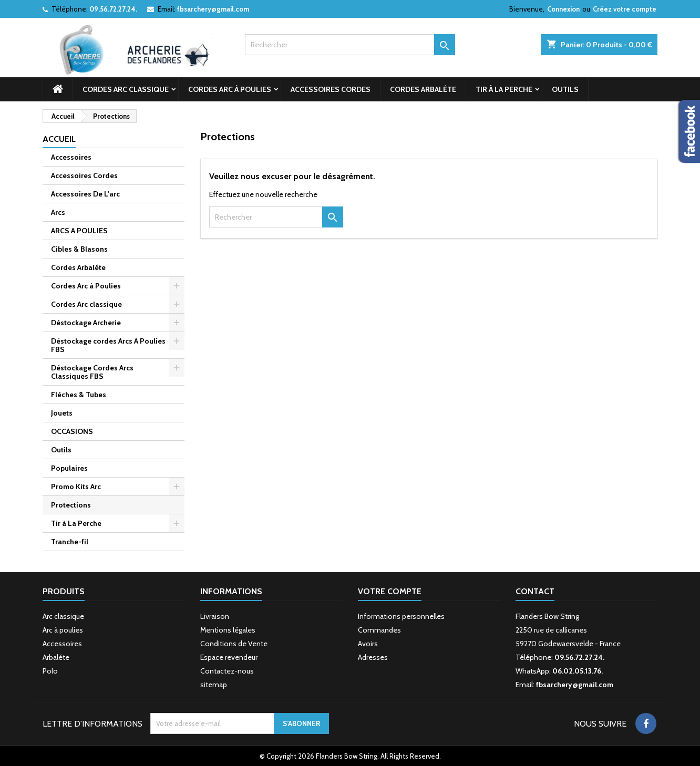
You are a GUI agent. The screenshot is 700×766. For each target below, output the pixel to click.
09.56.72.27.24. (113, 9)
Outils (565, 89)
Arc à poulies (63, 630)
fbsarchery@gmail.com (213, 9)
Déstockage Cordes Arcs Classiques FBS (92, 372)
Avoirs (368, 644)
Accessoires (71, 157)
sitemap (214, 685)
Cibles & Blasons (79, 249)
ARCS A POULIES (79, 231)
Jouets (62, 413)
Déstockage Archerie (86, 323)
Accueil (59, 139)
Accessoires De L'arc (85, 194)
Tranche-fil (70, 542)
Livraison (215, 616)
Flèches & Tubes (79, 395)
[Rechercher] (350, 45)
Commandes (379, 630)
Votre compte (390, 591)
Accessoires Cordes (331, 89)
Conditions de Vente (234, 644)
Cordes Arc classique (126, 89)
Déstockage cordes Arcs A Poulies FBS (108, 345)
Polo (50, 671)
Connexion (563, 9)
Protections (71, 505)
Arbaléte (56, 657)
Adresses (373, 657)
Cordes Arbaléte (423, 89)
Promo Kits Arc (76, 486)
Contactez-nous (227, 671)
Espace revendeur (229, 657)
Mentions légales (228, 630)
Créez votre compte (625, 9)
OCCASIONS (72, 431)
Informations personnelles (401, 616)
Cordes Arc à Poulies (230, 89)
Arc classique (63, 616)
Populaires (69, 468)
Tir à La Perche (504, 89)
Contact (535, 591)
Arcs (58, 212)
